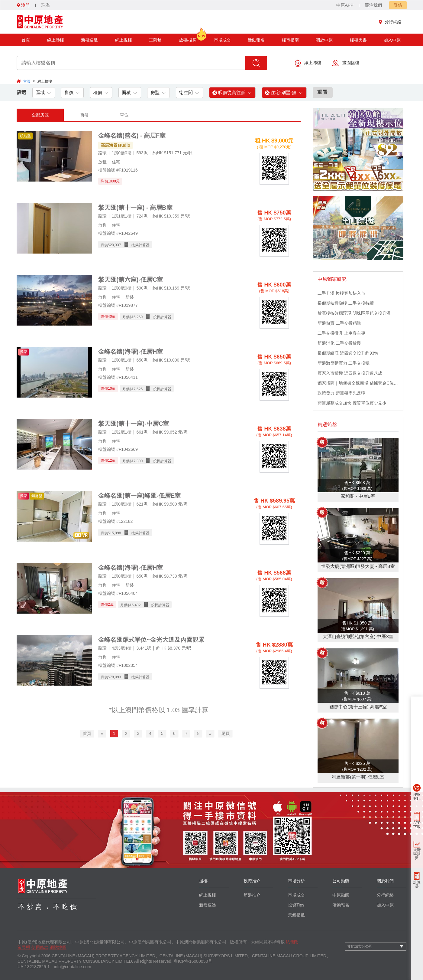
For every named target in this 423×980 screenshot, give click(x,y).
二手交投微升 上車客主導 (341, 333)
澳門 (23, 5)
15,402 (135, 605)
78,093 (116, 677)
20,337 (116, 245)
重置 (323, 92)
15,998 (116, 533)
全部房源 (40, 115)
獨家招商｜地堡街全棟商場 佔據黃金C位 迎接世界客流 (358, 383)
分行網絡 (392, 22)
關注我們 (373, 5)
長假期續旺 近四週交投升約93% (348, 353)
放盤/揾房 (188, 38)
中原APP (345, 5)
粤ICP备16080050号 (193, 961)
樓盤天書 (358, 40)
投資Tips (296, 905)
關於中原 (324, 40)
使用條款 (40, 947)
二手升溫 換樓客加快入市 (341, 293)
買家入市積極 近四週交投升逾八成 (350, 373)
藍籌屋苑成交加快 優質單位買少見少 (352, 403)
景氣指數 (296, 915)
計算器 (417, 884)
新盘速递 (208, 905)
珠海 (46, 5)
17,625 (137, 389)
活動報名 (256, 40)
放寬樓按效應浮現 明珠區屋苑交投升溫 (354, 313)
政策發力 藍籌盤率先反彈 (341, 393)
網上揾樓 (124, 40)
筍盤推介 (252, 895)
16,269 (137, 317)
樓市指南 (290, 40)
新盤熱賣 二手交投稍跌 (339, 323)
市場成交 (222, 40)
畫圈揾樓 (346, 63)
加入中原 (392, 40)
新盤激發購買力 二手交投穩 (344, 363)
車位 (124, 115)
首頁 (26, 40)
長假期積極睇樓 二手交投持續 (346, 303)
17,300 (137, 461)
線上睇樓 (56, 40)
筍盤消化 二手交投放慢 (339, 343)
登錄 (398, 5)
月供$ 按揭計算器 (125, 245)
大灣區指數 (417, 854)
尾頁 (225, 733)
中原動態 (341, 895)
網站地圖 (58, 947)
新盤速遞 (89, 40)
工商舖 (155, 40)
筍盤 (84, 115)
